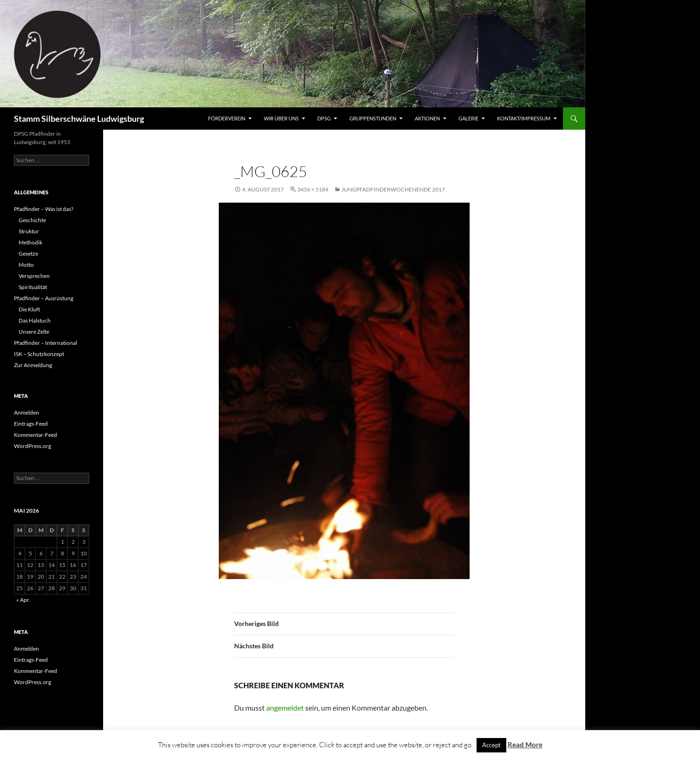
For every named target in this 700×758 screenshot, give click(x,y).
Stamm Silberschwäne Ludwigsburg (79, 119)
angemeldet (285, 708)
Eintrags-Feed (31, 424)
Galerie (468, 118)
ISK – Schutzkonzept (39, 354)
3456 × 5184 (313, 189)
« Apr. (23, 600)
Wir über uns (281, 118)
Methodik (30, 242)
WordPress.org (33, 446)
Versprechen (34, 276)
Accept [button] (491, 745)
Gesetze (28, 254)
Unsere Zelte (34, 332)
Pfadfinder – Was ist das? (44, 209)
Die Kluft (29, 309)
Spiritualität (33, 287)
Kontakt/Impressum (524, 118)
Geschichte (32, 220)
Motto (26, 265)
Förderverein (227, 118)
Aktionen (427, 118)
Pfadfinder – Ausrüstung (44, 298)
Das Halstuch (35, 320)
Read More (525, 745)
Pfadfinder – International (46, 343)
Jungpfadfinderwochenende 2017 (393, 189)
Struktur (29, 231)
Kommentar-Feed (36, 435)
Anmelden (26, 412)
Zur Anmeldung (33, 365)
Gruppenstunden (373, 118)
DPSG (324, 118)
